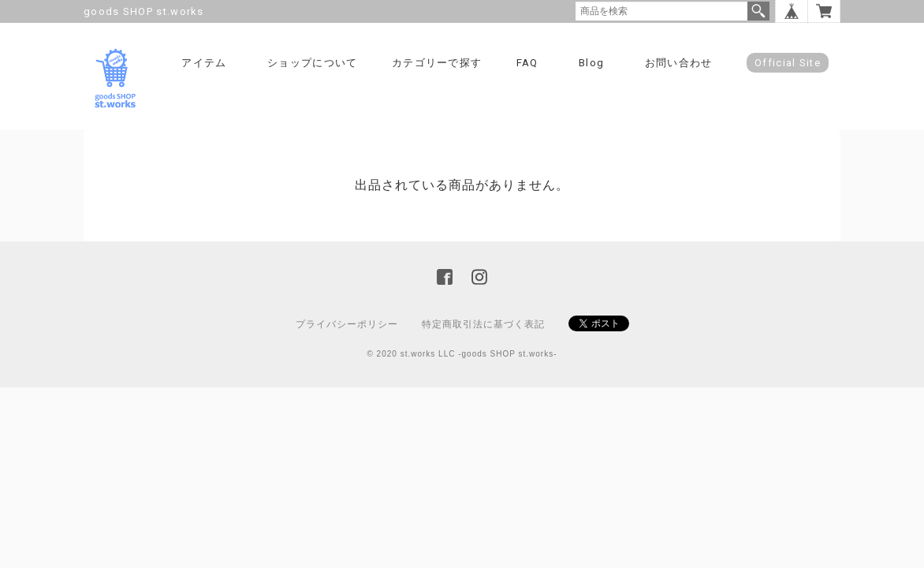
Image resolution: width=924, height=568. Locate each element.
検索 (758, 11)
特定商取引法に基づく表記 (483, 324)
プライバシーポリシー (347, 324)
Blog (591, 63)
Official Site (788, 63)
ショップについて (312, 63)
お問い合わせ (679, 63)
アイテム (204, 63)
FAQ (527, 63)
